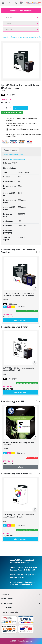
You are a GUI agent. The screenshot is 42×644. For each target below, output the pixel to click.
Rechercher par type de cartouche (24, 37)
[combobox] (21, 17)
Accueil (5, 37)
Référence (7, 163)
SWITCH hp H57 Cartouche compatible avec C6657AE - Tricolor (19, 516)
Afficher (20, 467)
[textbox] (20, 17)
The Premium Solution (17, 160)
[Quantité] (7, 108)
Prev (36, 252)
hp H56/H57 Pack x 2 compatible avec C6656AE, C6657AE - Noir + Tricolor (19, 294)
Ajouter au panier (20, 108)
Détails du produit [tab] (10, 150)
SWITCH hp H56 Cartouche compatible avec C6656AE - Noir (19, 369)
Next (39, 252)
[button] (10, 3)
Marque (6, 160)
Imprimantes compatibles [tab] (13, 154)
